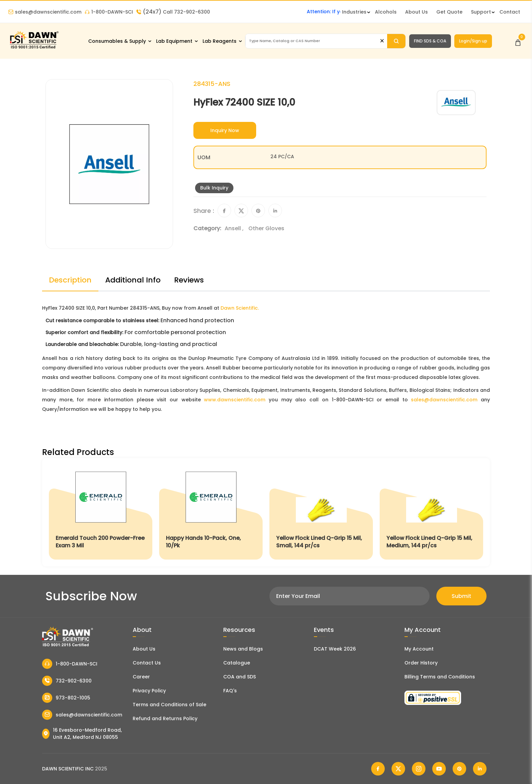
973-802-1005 (66, 698)
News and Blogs (243, 649)
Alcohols (386, 12)
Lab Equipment (174, 41)
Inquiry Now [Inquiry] (225, 130)
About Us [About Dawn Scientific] (416, 12)
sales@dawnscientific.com (45, 12)
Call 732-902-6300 (173, 12)
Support (481, 12)
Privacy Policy (149, 691)
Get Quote (449, 12)
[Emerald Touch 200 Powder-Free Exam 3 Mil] (101, 512)
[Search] (396, 41)
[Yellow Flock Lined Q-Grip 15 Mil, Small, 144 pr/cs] (321, 512)
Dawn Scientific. (240, 308)
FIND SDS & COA (430, 41)
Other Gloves (266, 228)
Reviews (189, 280)
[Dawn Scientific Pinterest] (459, 769)
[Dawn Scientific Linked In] (480, 769)
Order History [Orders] (421, 663)
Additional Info (133, 280)
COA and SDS (240, 677)
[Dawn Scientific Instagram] (419, 769)
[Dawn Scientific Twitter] (398, 769)
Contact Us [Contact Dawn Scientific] (147, 663)
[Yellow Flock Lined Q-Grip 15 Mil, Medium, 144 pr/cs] (431, 512)
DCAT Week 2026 (335, 649)
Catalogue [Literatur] (237, 663)
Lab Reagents (220, 41)
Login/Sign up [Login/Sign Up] (473, 41)
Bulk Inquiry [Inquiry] (214, 188)
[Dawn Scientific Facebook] (378, 769)
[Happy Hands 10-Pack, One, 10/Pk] (211, 512)
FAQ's (230, 691)
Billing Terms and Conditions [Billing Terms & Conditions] (440, 677)
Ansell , (235, 228)
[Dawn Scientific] (34, 48)
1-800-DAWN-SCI (109, 12)
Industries (354, 12)
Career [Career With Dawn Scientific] (141, 677)
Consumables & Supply (117, 41)
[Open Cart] (518, 41)
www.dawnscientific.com (235, 400)
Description (70, 280)
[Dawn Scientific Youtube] (439, 769)
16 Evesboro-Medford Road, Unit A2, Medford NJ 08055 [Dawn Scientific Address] (82, 734)
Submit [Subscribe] (461, 596)
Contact (510, 12)
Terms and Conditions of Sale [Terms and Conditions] (169, 705)
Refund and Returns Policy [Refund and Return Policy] (165, 718)
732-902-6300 (67, 681)
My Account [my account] (419, 649)
